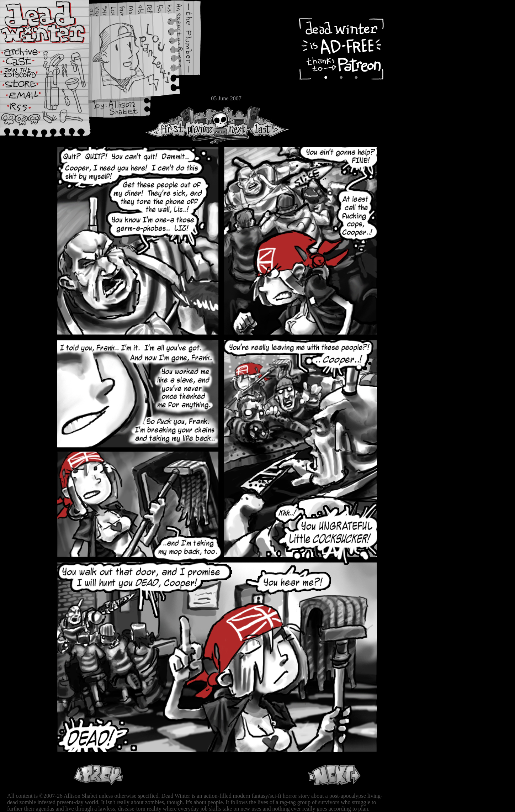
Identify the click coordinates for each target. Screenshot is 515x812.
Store (27, 86)
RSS (27, 111)
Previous (203, 125)
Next (235, 125)
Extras (27, 75)
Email (27, 98)
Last (269, 125)
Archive (27, 51)
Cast (27, 63)
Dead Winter (53, 22)
